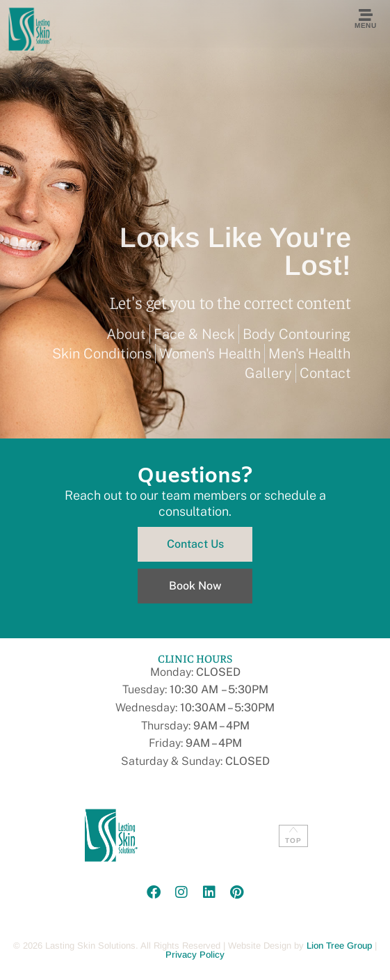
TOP (293, 840)
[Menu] (366, 15)
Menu (365, 25)
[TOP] (293, 830)
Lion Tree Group (339, 946)
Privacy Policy (195, 955)
